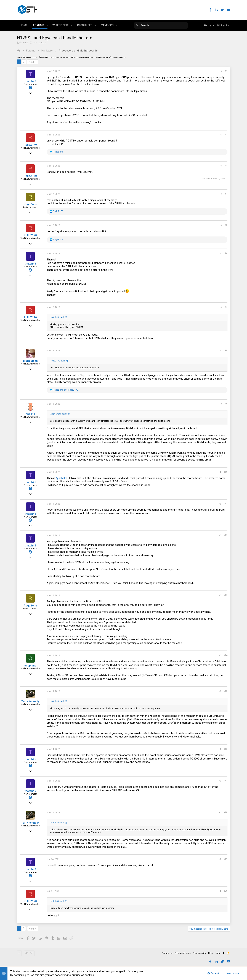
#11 (226, 504)
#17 (226, 781)
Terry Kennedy (30, 701)
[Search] (161, 25)
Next (31, 62)
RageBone (30, 204)
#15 (226, 691)
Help (210, 953)
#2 (226, 135)
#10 (226, 472)
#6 (226, 253)
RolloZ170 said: (58, 361)
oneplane (30, 666)
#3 (226, 166)
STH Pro (29, 953)
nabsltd (30, 414)
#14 (226, 655)
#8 (226, 350)
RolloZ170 (30, 145)
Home (218, 953)
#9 (226, 404)
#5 (226, 225)
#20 (226, 891)
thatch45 (24, 43)
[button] (47, 25)
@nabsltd (62, 478)
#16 (226, 749)
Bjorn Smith (30, 361)
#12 (226, 535)
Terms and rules (183, 953)
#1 (226, 71)
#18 (226, 812)
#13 (226, 595)
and (66, 390)
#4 (226, 194)
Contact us (167, 953)
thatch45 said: (57, 317)
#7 (226, 307)
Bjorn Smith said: (58, 414)
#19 (226, 859)
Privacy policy (199, 953)
